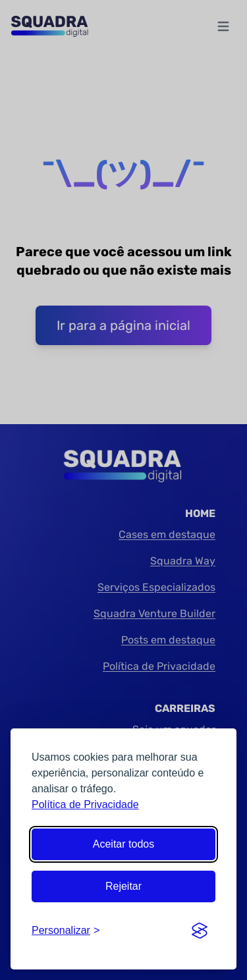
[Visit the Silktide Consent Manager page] (200, 931)
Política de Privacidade (85, 804)
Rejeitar (123, 886)
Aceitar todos (123, 844)
